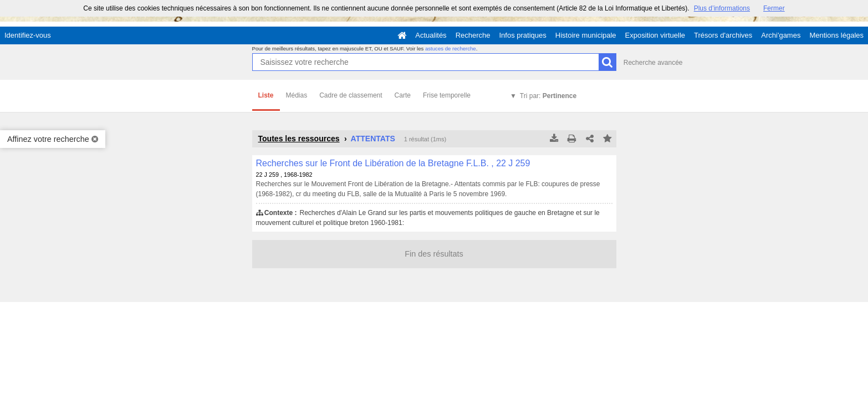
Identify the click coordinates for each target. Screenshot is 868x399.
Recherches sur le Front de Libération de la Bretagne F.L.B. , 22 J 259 (393, 163)
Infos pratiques (523, 35)
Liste (266, 95)
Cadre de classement (351, 95)
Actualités (431, 35)
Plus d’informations (722, 8)
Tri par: (548, 96)
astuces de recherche (451, 48)
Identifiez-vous (28, 35)
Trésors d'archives (723, 35)
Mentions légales (836, 35)
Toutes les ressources (299, 139)
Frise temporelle (447, 95)
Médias (297, 95)
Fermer (774, 8)
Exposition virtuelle (655, 35)
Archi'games (781, 35)
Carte (403, 95)
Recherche (473, 35)
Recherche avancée (653, 63)
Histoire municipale (586, 35)
